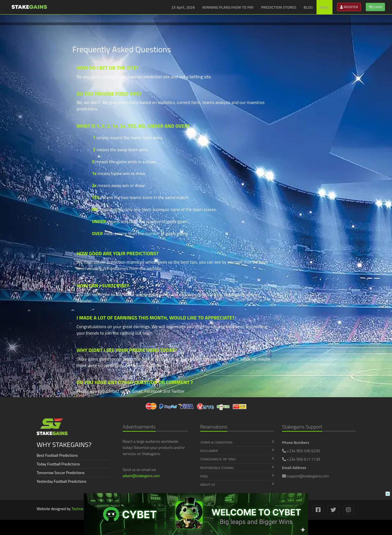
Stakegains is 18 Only (237, 459)
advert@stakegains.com (141, 476)
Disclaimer (237, 451)
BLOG (308, 7)
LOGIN (375, 7)
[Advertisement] (36, 129)
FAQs (324, 7)
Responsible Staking (237, 468)
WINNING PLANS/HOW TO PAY (228, 7)
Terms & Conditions (237, 442)
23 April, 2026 (183, 7)
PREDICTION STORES (279, 7)
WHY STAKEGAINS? (64, 444)
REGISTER (349, 7)
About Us (237, 485)
